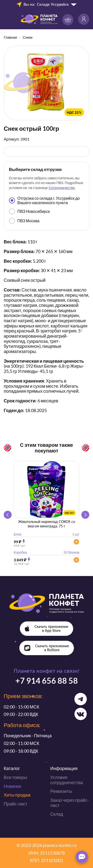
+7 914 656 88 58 (47, 681)
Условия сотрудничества (67, 780)
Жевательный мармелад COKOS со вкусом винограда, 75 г (47, 524)
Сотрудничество (62, 188)
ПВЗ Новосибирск (29, 211)
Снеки (28, 37)
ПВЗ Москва (24, 221)
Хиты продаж (17, 795)
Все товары (15, 777)
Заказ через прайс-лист (70, 803)
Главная (10, 37)
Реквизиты (61, 791)
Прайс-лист (16, 804)
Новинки (13, 786)
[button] (85, 515)
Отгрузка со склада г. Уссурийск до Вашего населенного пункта (44, 200)
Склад (57, 814)
